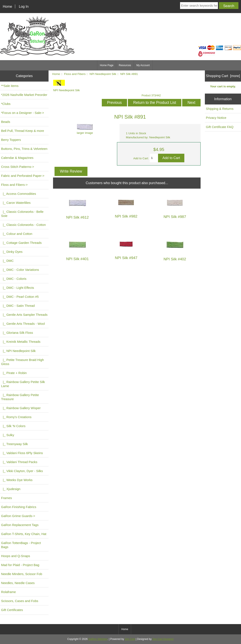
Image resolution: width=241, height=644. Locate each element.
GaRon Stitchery (98, 639)
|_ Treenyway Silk (14, 444)
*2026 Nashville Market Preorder (24, 95)
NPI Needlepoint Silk (103, 74)
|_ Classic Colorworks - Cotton (23, 225)
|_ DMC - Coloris (14, 279)
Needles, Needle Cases (18, 583)
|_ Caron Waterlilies (16, 203)
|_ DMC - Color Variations (20, 270)
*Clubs (6, 104)
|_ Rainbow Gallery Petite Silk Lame (23, 384)
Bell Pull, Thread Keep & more (23, 131)
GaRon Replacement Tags (20, 525)
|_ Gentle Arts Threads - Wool (23, 324)
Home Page (107, 65)
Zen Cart (130, 639)
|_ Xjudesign (11, 489)
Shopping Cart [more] (223, 76)
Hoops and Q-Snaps (16, 556)
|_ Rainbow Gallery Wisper (21, 408)
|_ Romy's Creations (16, 417)
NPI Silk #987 (175, 217)
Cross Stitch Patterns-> (18, 167)
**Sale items (10, 86)
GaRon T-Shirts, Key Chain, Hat (24, 534)
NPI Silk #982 (126, 216)
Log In (24, 6)
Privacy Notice (216, 118)
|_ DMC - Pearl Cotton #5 (20, 297)
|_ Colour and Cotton (17, 234)
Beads (6, 122)
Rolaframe (8, 592)
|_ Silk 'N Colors (13, 426)
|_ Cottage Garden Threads (21, 243)
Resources (125, 65)
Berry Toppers (11, 140)
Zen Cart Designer (163, 639)
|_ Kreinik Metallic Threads (21, 342)
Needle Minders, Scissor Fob (22, 574)
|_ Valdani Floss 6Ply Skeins (22, 453)
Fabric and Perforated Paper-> (23, 176)
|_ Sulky (8, 435)
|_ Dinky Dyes (12, 252)
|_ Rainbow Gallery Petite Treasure (20, 397)
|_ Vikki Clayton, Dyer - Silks (22, 471)
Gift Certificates (12, 610)
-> (14, 185)
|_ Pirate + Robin (14, 373)
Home (7, 6)
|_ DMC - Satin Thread (18, 306)
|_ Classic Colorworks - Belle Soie (22, 214)
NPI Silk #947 (126, 258)
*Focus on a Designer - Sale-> (23, 113)
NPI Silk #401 (78, 259)
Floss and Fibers (75, 74)
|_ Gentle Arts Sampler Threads (24, 315)
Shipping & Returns (220, 109)
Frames (7, 498)
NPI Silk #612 (78, 217)
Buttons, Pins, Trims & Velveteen (24, 149)
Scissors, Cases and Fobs (20, 601)
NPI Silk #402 (175, 259)
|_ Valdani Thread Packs (19, 462)
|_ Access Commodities (18, 194)
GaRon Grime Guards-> (18, 516)
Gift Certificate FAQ (220, 127)
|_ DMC (7, 261)
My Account (143, 65)
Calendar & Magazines (17, 158)
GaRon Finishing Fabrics (19, 507)
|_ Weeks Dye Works (17, 480)
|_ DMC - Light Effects (18, 288)
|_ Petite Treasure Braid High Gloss (22, 362)
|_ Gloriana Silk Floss (17, 333)
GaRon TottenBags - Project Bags (21, 545)
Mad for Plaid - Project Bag (20, 565)
